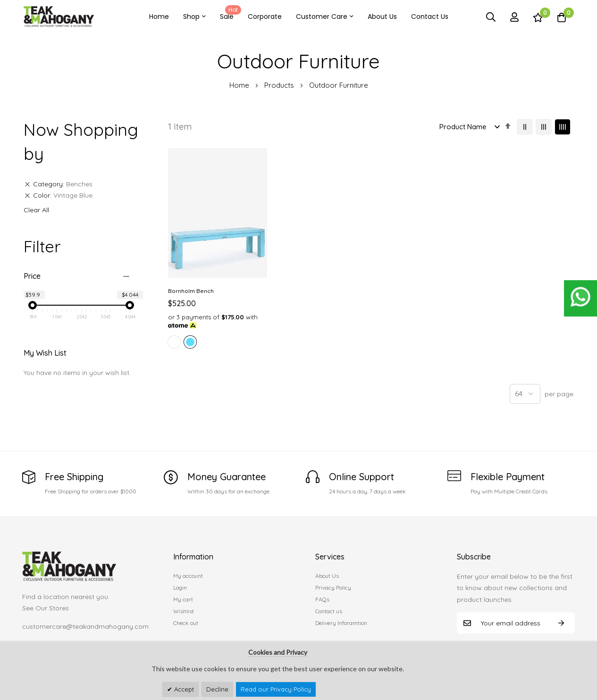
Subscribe (561, 621)
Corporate (265, 17)
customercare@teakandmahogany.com (85, 624)
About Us (382, 17)
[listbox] (213, 333)
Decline (217, 689)
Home (159, 17)
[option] (174, 332)
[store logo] (59, 17)
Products (280, 85)
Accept (183, 689)
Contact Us (430, 17)
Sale (229, 13)
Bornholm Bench (191, 280)
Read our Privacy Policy (276, 689)
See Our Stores (46, 606)
